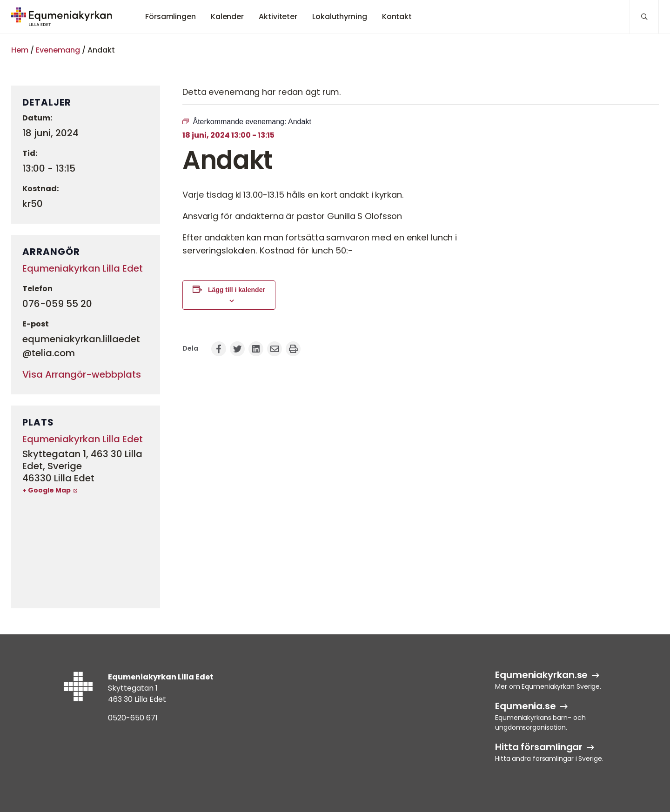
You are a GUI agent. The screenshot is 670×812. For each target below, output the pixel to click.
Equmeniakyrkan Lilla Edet (83, 268)
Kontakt (397, 17)
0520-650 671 (133, 718)
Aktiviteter (278, 17)
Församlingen (171, 17)
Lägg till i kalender (237, 290)
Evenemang (58, 50)
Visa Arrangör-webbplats (82, 374)
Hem (20, 50)
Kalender (227, 17)
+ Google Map (47, 490)
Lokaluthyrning (340, 17)
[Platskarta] (86, 551)
